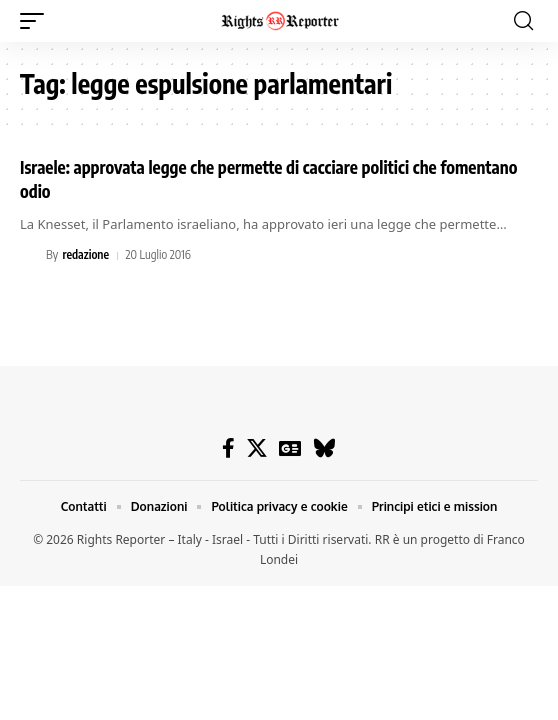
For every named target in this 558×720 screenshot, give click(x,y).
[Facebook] (228, 448)
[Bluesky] (324, 448)
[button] (37, 21)
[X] (257, 448)
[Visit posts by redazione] (30, 256)
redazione (85, 254)
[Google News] (290, 448)
